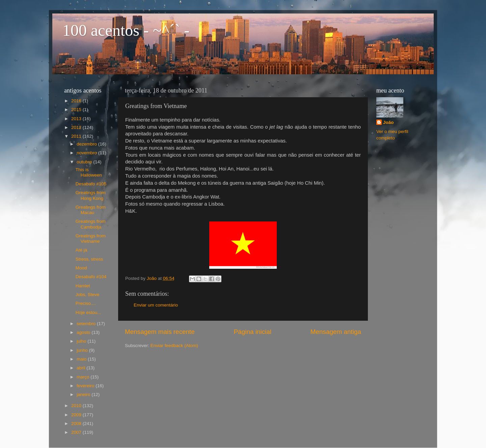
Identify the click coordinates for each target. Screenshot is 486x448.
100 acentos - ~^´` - (126, 30)
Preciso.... (86, 303)
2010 (77, 406)
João (388, 122)
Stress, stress (89, 259)
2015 (77, 110)
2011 (77, 136)
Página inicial (253, 332)
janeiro (84, 394)
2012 (77, 127)
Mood (81, 268)
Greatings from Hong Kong (91, 195)
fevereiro (86, 386)
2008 (77, 424)
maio (82, 359)
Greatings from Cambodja (91, 224)
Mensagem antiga (336, 332)
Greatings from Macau (91, 210)
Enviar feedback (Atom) (174, 346)
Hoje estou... (88, 312)
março (84, 377)
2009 (77, 415)
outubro (85, 162)
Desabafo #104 (91, 277)
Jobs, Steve (88, 295)
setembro (87, 324)
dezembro (87, 144)
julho (82, 341)
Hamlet (83, 286)
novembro (87, 153)
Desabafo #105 (91, 184)
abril (82, 368)
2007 (77, 432)
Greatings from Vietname (91, 239)
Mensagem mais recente (160, 332)
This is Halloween (89, 172)
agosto (84, 332)
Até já (82, 250)
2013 (77, 119)
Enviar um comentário (156, 305)
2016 (77, 101)
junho (83, 350)
